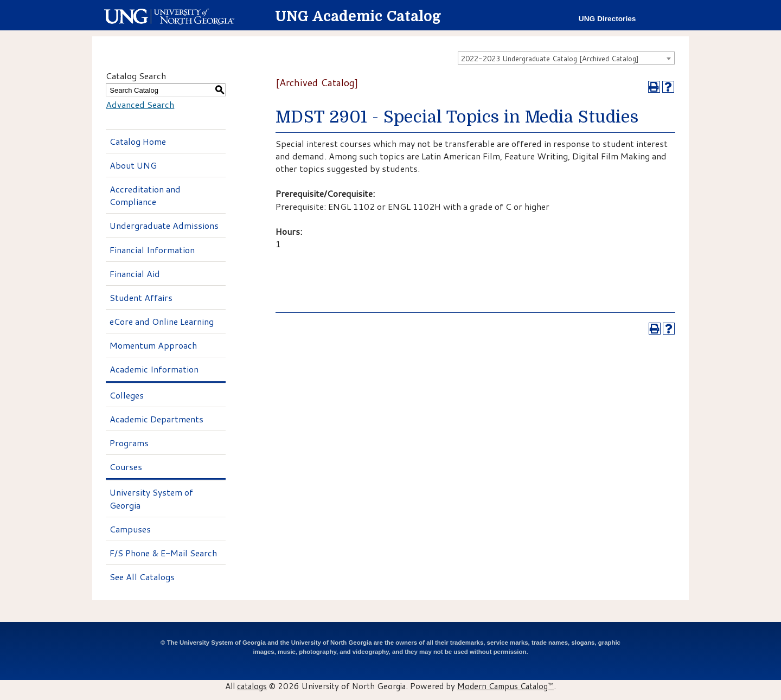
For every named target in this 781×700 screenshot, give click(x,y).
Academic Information (154, 369)
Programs (129, 443)
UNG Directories (607, 19)
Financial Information (152, 250)
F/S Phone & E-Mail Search (163, 553)
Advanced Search (140, 104)
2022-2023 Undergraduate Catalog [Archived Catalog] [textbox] (550, 59)
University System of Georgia (151, 498)
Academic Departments (156, 419)
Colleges (127, 395)
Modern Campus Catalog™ (505, 686)
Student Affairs (141, 297)
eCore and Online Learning (162, 321)
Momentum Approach (153, 345)
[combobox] (566, 58)
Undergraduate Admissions (164, 225)
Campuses (130, 529)
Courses (126, 467)
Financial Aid (135, 274)
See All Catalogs (142, 577)
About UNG (133, 165)
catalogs (252, 686)
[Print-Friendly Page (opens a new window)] (654, 87)
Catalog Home (138, 141)
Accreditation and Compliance (145, 195)
